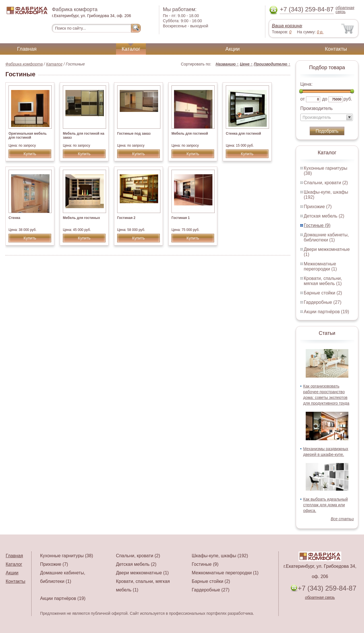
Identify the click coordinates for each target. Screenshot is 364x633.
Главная (27, 49)
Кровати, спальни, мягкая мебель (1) (323, 281)
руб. (348, 99)
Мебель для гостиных (81, 218)
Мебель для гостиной (190, 134)
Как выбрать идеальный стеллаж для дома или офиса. (325, 505)
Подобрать (327, 131)
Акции (233, 49)
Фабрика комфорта (24, 64)
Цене (246, 64)
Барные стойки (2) (323, 293)
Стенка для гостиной (243, 134)
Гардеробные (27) (323, 302)
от (303, 99)
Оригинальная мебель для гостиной (28, 136)
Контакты (336, 49)
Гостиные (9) (317, 225)
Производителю (272, 64)
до (325, 99)
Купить (30, 154)
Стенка (14, 218)
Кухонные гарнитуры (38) (67, 556)
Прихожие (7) (318, 207)
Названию (227, 64)
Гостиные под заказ (134, 134)
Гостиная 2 (126, 218)
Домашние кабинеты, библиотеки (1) (326, 237)
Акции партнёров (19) (326, 312)
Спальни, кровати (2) (326, 183)
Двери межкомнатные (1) (142, 573)
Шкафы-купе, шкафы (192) (220, 556)
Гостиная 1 (181, 218)
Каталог (131, 49)
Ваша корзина (287, 26)
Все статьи (342, 519)
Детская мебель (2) (324, 216)
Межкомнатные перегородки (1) (320, 266)
